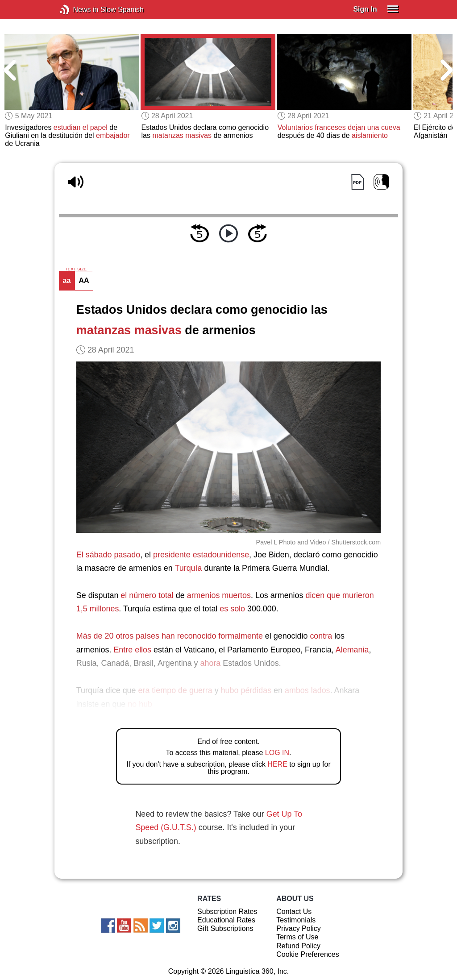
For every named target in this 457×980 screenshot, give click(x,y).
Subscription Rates (227, 911)
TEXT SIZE (76, 269)
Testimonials (296, 920)
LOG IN (277, 753)
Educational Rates (226, 920)
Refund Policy (298, 946)
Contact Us (294, 911)
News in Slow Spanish (78, 10)
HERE (277, 764)
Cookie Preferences (308, 954)
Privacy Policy (299, 928)
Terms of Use (297, 937)
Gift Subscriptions (225, 928)
